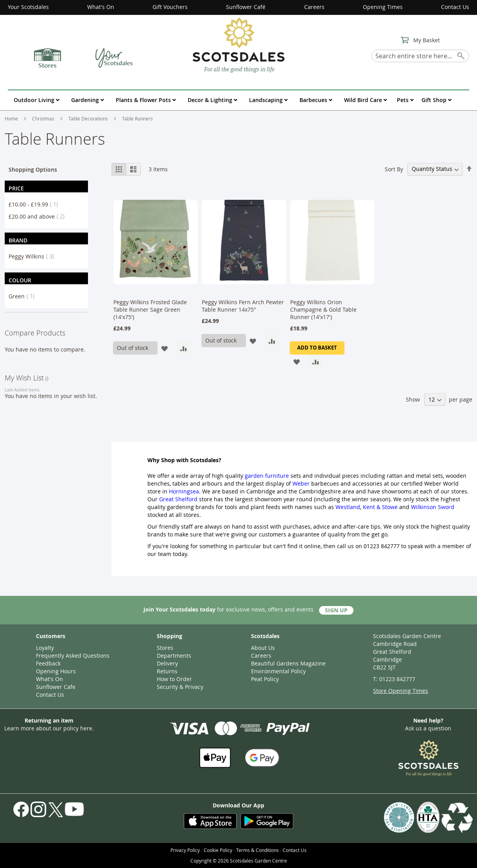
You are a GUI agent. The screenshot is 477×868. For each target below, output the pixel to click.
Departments (174, 655)
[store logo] (238, 45)
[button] (164, 348)
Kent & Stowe (380, 507)
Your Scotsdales (28, 7)
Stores (165, 648)
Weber (301, 483)
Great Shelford (178, 499)
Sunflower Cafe (56, 687)
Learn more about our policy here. (49, 728)
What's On (101, 7)
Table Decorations (89, 118)
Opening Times (383, 7)
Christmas (44, 118)
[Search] (461, 55)
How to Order (174, 679)
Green (24, 296)
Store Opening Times (401, 691)
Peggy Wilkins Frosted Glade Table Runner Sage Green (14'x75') (150, 309)
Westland (348, 507)
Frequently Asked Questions (73, 655)
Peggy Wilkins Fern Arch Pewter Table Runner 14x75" (243, 306)
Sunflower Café (246, 7)
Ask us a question (428, 728)
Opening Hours (56, 671)
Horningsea (184, 491)
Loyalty (45, 648)
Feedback (48, 663)
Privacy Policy (185, 850)
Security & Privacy (180, 687)
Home (12, 118)
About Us (263, 648)
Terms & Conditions (257, 850)
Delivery (167, 663)
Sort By (394, 169)
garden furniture (267, 476)
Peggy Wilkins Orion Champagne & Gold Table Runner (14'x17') (323, 309)
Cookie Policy (218, 850)
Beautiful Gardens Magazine (288, 663)
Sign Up (336, 610)
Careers (314, 7)
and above (39, 216)
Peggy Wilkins (34, 256)
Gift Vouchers (170, 7)
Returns (167, 671)
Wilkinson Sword (433, 507)
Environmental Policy (278, 671)
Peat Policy (265, 679)
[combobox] (420, 56)
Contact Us (455, 7)
